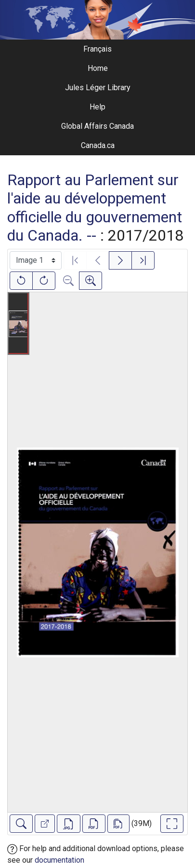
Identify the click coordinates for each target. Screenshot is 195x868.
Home (98, 68)
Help (97, 107)
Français (97, 49)
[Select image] (36, 260)
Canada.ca (98, 145)
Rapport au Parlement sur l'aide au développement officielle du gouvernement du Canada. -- (95, 208)
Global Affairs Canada (97, 126)
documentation (59, 860)
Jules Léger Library (98, 88)
